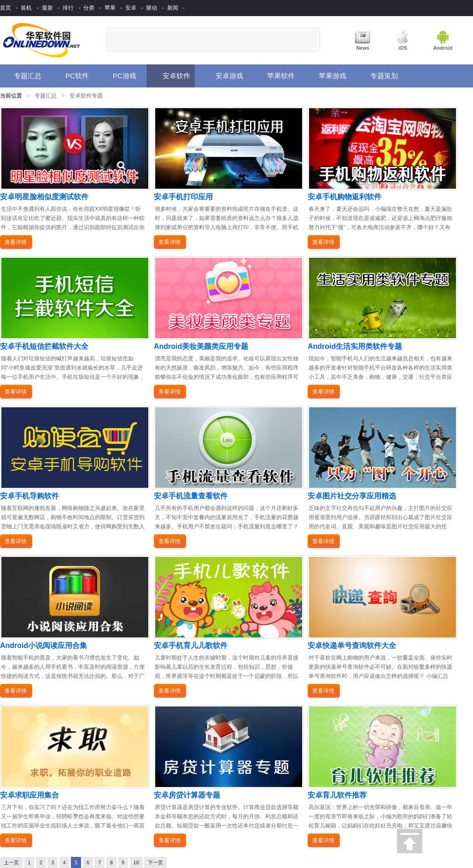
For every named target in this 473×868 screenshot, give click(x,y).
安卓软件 (169, 76)
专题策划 (378, 76)
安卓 (131, 8)
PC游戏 (118, 76)
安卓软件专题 (86, 96)
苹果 (110, 8)
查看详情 (16, 242)
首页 (6, 8)
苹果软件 (275, 76)
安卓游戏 (224, 76)
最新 (47, 8)
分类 (89, 8)
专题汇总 (23, 76)
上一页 (11, 862)
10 (136, 862)
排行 (68, 8)
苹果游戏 (327, 76)
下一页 (155, 862)
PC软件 (71, 76)
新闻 (173, 8)
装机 (26, 8)
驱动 (152, 8)
